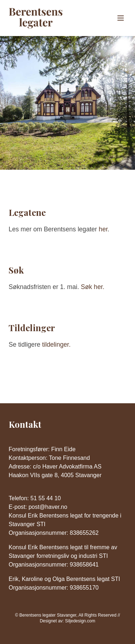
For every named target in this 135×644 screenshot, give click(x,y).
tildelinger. (56, 345)
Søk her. (93, 287)
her (103, 229)
